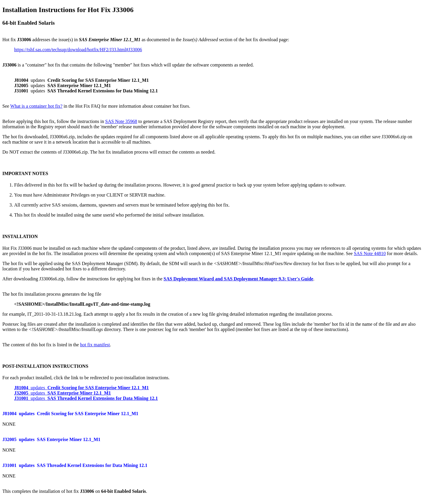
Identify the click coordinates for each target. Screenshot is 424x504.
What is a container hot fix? (36, 106)
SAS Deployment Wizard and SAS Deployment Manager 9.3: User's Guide (238, 279)
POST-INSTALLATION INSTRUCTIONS (45, 366)
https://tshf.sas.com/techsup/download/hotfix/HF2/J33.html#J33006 (78, 50)
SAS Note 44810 (370, 253)
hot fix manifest (95, 345)
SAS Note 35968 (121, 121)
